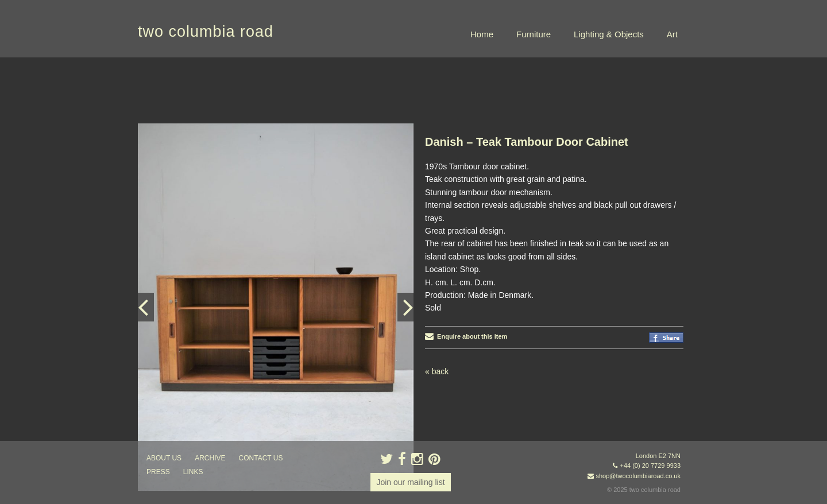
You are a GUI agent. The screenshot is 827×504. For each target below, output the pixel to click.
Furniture (534, 34)
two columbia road (206, 32)
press (158, 472)
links (193, 472)
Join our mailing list (410, 482)
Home (482, 34)
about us (164, 458)
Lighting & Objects (609, 34)
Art (672, 34)
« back (437, 371)
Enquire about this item (466, 336)
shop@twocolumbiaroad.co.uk (638, 476)
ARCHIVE (210, 458)
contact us (261, 458)
